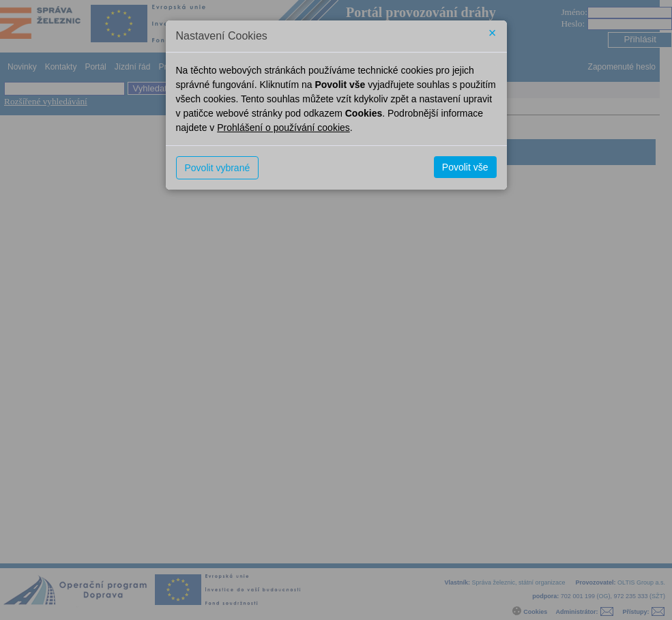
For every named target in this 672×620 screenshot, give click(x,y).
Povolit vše (465, 167)
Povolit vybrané (218, 168)
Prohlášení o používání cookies (283, 128)
